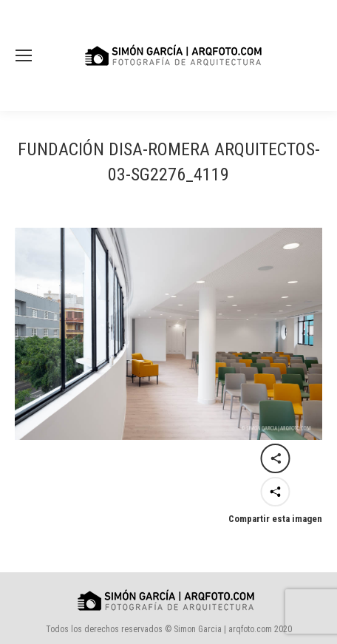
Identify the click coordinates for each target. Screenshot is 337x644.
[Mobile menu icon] (24, 55)
